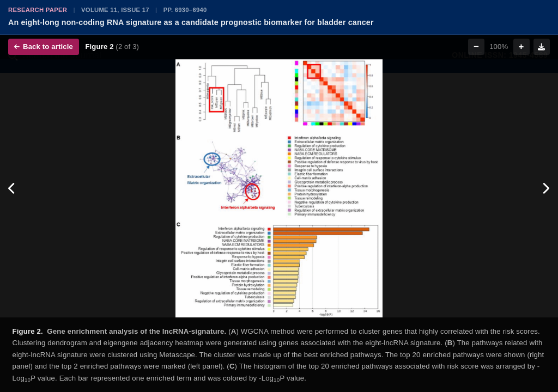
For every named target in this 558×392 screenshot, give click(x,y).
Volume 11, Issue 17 (115, 10)
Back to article (44, 47)
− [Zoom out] (476, 47)
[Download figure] (542, 47)
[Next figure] (546, 188)
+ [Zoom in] (521, 47)
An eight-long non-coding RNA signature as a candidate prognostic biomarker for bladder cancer (191, 22)
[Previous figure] (12, 188)
